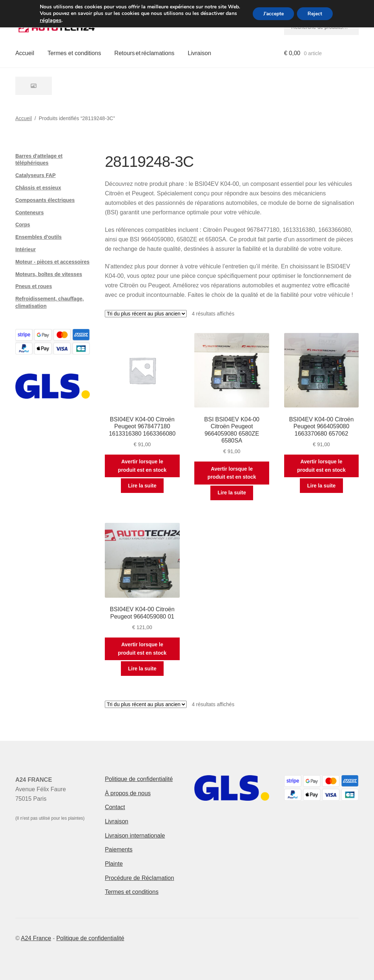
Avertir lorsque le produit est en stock (142, 466)
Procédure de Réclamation (139, 878)
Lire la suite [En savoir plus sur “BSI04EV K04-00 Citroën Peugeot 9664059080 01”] (142, 669)
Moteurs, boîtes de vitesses (49, 274)
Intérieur (26, 249)
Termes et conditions (74, 53)
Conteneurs (30, 213)
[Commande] (146, 314)
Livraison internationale (135, 836)
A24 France (36, 938)
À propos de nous (128, 793)
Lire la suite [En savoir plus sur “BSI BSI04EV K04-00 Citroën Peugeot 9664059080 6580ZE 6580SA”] (232, 493)
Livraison (199, 53)
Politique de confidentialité (139, 779)
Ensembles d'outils (39, 237)
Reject (316, 14)
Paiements (119, 849)
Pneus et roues (34, 286)
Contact (115, 807)
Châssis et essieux (38, 188)
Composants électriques (45, 200)
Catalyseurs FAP (36, 175)
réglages (49, 20)
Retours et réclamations (144, 53)
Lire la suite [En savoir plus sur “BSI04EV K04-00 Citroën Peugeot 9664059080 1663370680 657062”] (321, 486)
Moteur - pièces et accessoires (52, 262)
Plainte (114, 864)
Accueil (25, 53)
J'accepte (273, 14)
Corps (23, 225)
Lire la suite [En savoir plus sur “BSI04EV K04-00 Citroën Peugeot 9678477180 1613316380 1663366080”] (142, 486)
